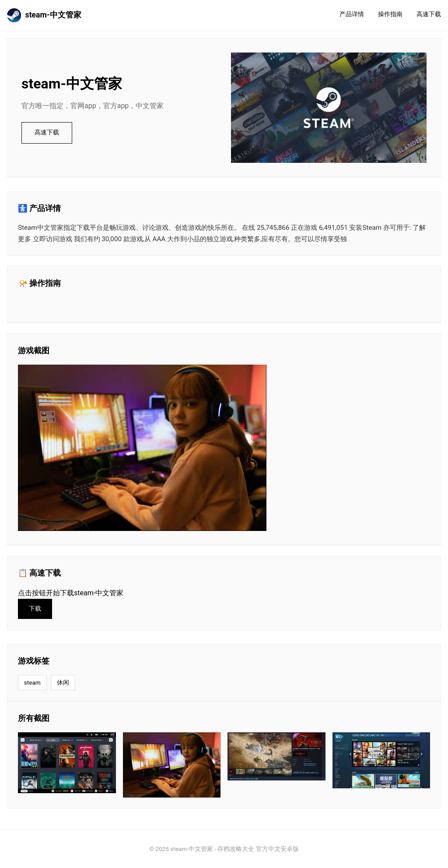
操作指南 (390, 14)
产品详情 (352, 14)
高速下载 (429, 14)
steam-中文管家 (44, 15)
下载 (35, 609)
